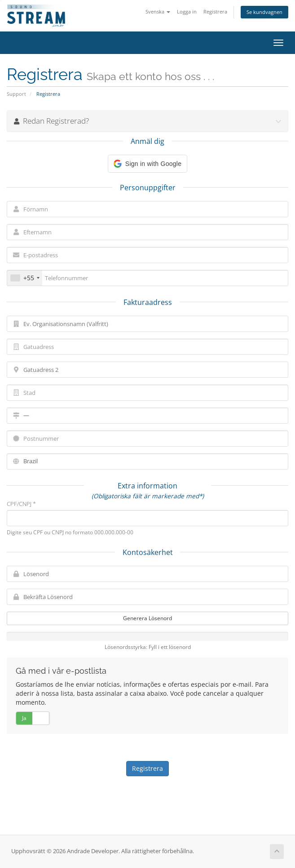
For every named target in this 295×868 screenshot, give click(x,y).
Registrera (215, 11)
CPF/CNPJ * (21, 504)
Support (16, 94)
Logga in (187, 11)
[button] (147, 164)
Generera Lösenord (147, 618)
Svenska (158, 11)
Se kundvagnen (264, 12)
